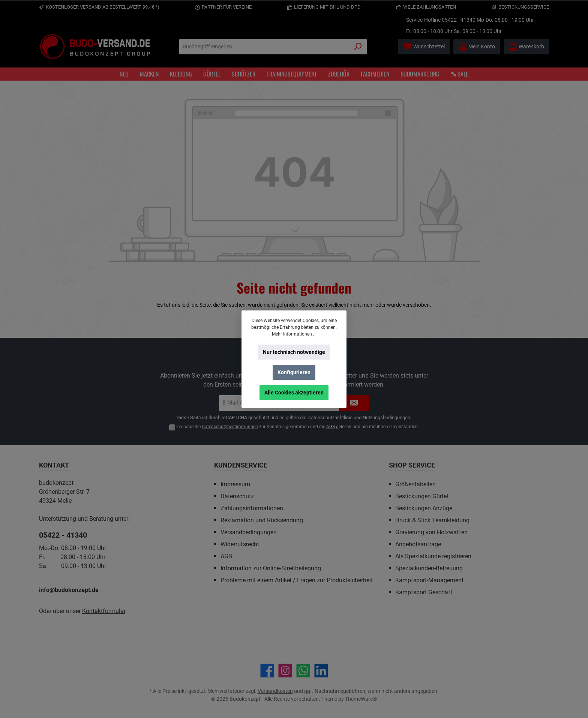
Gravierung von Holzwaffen (431, 532)
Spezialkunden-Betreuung (429, 568)
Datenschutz (237, 496)
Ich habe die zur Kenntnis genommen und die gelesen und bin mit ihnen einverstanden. (298, 427)
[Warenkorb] (526, 47)
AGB (331, 427)
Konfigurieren (294, 372)
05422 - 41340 (459, 20)
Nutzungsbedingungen (386, 417)
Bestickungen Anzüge (424, 508)
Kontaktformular (104, 611)
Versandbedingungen (249, 532)
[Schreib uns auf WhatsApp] (303, 671)
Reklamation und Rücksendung (262, 520)
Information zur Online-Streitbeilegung (271, 568)
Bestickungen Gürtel (422, 496)
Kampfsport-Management (429, 580)
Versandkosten (275, 691)
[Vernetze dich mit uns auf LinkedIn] (321, 671)
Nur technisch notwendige (294, 352)
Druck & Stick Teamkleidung (432, 520)
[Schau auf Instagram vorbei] (285, 671)
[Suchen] (358, 47)
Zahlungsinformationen (252, 508)
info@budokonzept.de (69, 590)
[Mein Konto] (477, 47)
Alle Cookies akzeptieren (294, 393)
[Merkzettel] (424, 47)
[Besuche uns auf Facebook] (267, 671)
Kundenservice (241, 465)
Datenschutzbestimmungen (230, 427)
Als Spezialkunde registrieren (433, 556)
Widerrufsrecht (240, 544)
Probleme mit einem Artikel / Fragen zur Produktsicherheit (297, 580)
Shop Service (412, 465)
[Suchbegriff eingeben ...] (264, 47)
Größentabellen (415, 484)
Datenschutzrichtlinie (330, 417)
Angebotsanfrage (418, 544)
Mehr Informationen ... (294, 334)
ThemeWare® (361, 699)
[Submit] (354, 403)
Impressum (235, 484)
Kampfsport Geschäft (424, 592)
